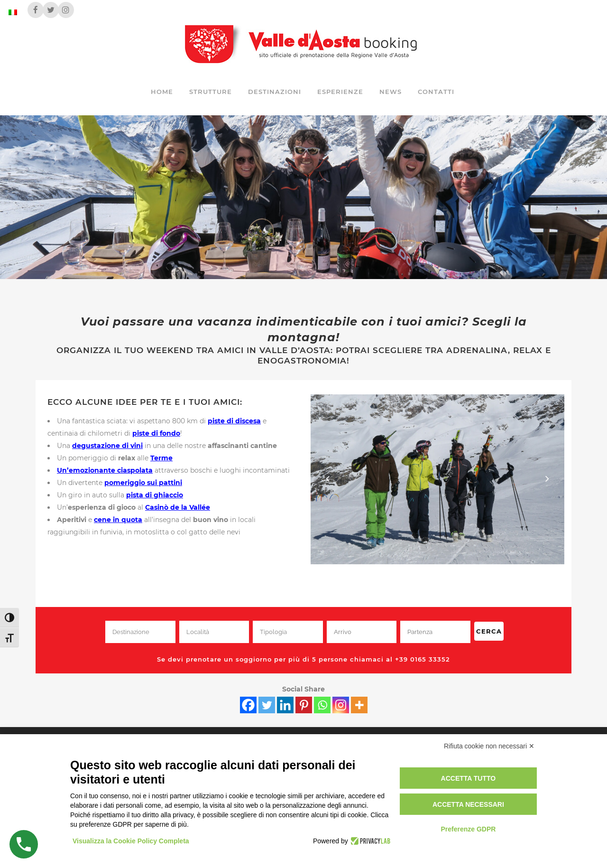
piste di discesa (234, 421)
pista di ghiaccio (155, 495)
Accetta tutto (469, 778)
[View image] (437, 479)
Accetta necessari (468, 804)
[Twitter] (267, 705)
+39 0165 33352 (423, 659)
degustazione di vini (107, 446)
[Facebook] (248, 705)
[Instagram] (341, 705)
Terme (161, 458)
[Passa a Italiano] (13, 12)
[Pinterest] (304, 705)
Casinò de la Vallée (178, 507)
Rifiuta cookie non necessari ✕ (489, 746)
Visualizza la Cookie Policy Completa (131, 841)
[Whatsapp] (322, 705)
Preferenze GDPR (468, 829)
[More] (359, 705)
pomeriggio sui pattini (143, 483)
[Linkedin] (285, 705)
